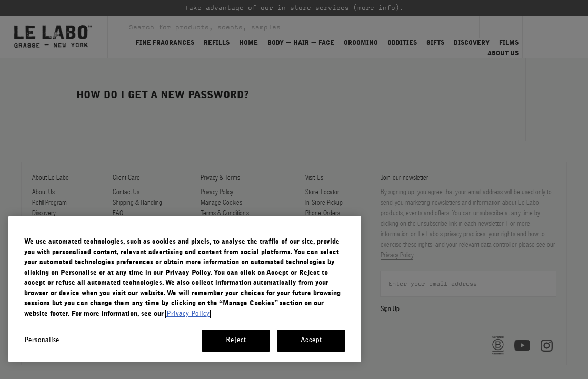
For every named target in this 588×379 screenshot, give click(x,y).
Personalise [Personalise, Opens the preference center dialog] (42, 340)
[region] (185, 289)
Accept (311, 340)
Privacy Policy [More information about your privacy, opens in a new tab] (188, 314)
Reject (236, 340)
